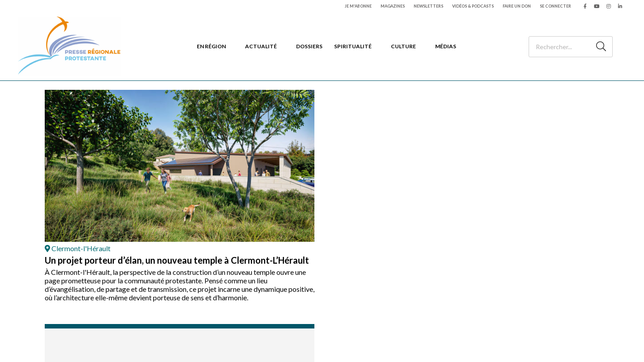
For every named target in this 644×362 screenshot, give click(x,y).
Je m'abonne (358, 6)
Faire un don (517, 6)
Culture (403, 46)
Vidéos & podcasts (473, 6)
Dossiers (309, 46)
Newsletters (428, 6)
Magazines (393, 6)
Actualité (261, 46)
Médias (446, 46)
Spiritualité (353, 46)
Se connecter (555, 6)
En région (211, 46)
